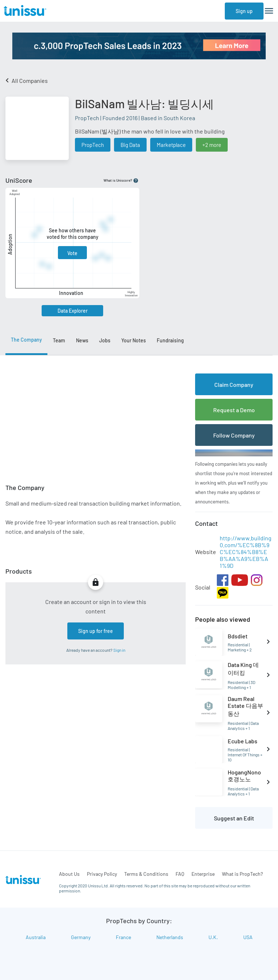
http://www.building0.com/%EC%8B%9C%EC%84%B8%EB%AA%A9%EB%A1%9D (246, 552)
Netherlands (170, 937)
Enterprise (203, 874)
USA (248, 937)
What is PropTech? (242, 874)
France (123, 937)
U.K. (213, 937)
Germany (81, 937)
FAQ (180, 874)
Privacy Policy (102, 874)
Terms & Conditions (146, 874)
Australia (36, 937)
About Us (69, 874)
